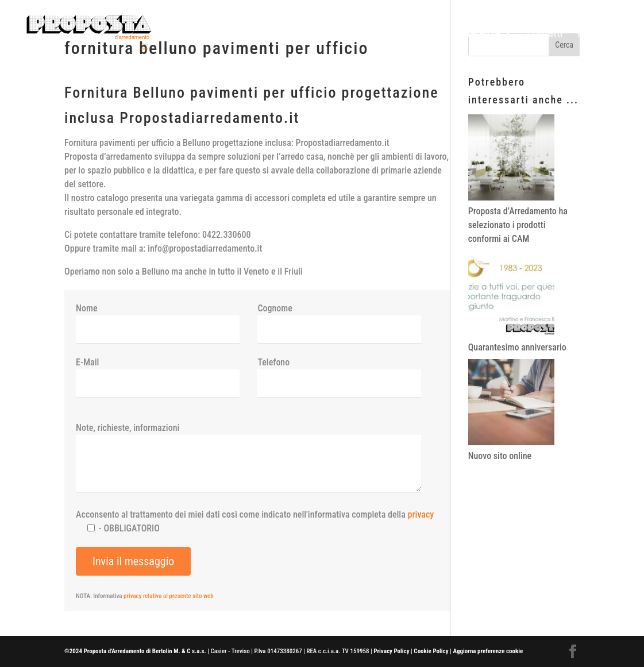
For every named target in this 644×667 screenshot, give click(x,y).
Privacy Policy (391, 651)
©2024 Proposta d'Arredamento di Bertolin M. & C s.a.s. (135, 651)
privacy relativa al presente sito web (169, 596)
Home (365, 34)
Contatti (544, 34)
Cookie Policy (431, 651)
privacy (421, 514)
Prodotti (410, 34)
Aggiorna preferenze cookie (488, 651)
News (590, 34)
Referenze (477, 34)
